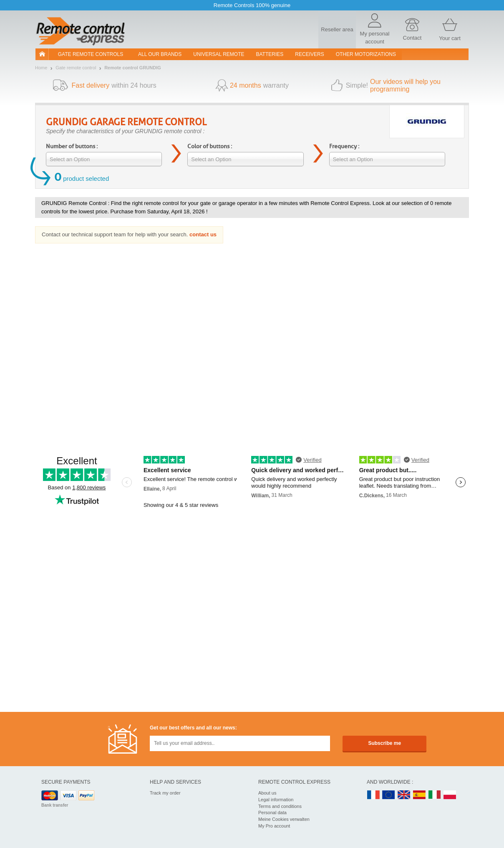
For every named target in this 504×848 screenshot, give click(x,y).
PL (450, 795)
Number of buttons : (72, 146)
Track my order (165, 793)
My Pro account (274, 826)
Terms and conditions (280, 806)
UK (404, 795)
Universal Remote (219, 54)
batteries (270, 54)
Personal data (272, 813)
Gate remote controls (91, 54)
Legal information (276, 800)
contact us (203, 234)
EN (389, 795)
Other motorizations (366, 54)
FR (373, 795)
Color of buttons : (210, 146)
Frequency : (344, 146)
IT (435, 795)
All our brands (160, 54)
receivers (309, 54)
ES (419, 795)
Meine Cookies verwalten (284, 819)
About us (267, 793)
